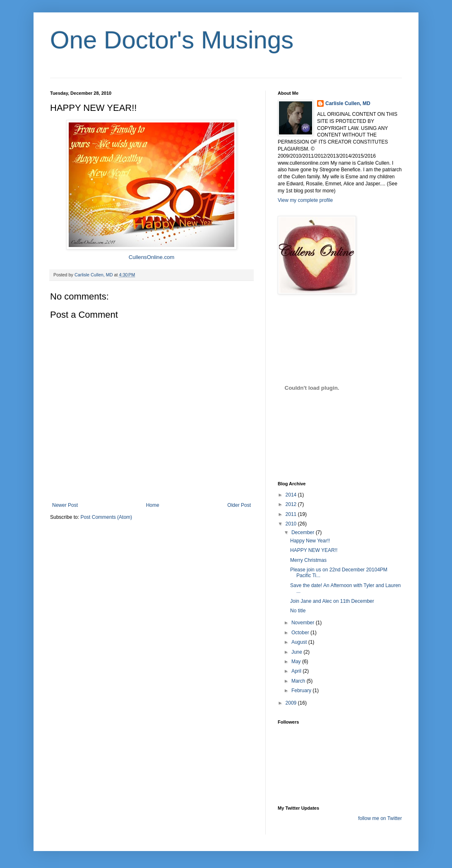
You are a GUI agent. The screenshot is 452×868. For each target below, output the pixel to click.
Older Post (239, 505)
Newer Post (65, 505)
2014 (292, 495)
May (297, 662)
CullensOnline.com (152, 257)
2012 (292, 504)
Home (153, 505)
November (304, 623)
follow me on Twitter (380, 818)
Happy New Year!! (310, 541)
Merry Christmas (308, 560)
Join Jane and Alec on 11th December (332, 601)
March (299, 681)
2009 (292, 703)
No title (298, 611)
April (297, 671)
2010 (292, 524)
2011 (292, 514)
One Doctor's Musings (172, 40)
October (301, 633)
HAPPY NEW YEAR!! (314, 550)
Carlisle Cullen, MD (348, 103)
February (302, 691)
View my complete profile (305, 200)
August (300, 642)
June (297, 652)
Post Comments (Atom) (106, 517)
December (304, 532)
